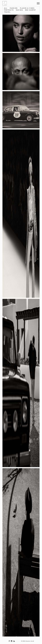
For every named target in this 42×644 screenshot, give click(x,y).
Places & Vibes (27, 8)
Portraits (9, 10)
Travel (7, 12)
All (6, 8)
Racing (19, 10)
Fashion (14, 8)
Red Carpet (31, 10)
